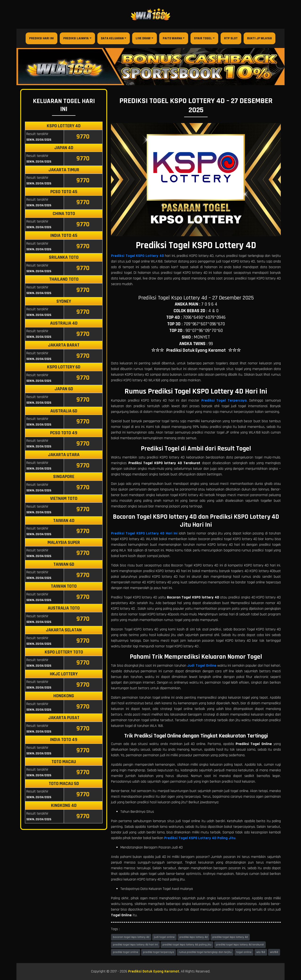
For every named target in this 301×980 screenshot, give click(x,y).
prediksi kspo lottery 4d (194, 937)
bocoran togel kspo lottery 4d (131, 937)
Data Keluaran (112, 38)
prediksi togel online (126, 952)
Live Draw (143, 38)
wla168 (274, 952)
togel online (244, 952)
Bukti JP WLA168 (259, 38)
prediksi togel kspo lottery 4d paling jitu (187, 945)
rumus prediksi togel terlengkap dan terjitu (205, 952)
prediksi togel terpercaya (158, 952)
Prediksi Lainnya (76, 38)
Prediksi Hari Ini (42, 38)
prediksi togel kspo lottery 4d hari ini (135, 945)
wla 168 (261, 952)
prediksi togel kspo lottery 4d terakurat (240, 945)
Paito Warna (172, 38)
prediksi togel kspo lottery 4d (230, 937)
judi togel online (164, 937)
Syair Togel (203, 38)
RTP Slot (231, 38)
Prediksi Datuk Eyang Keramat (154, 971)
